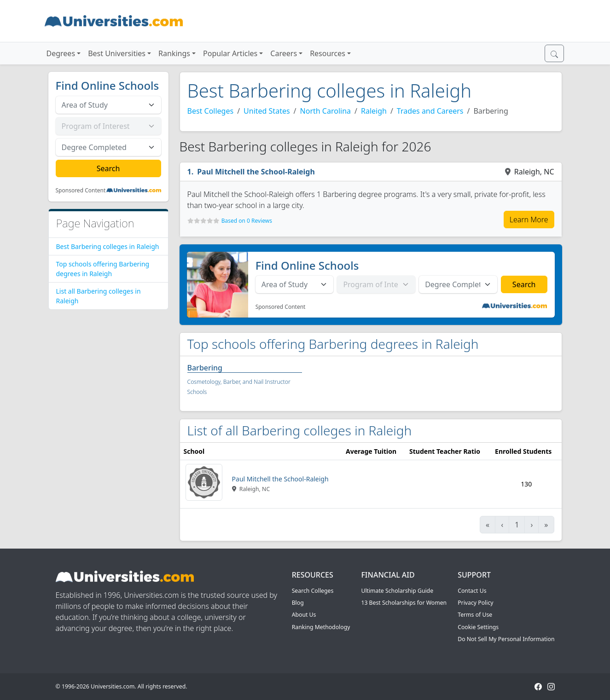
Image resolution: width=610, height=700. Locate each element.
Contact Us (472, 591)
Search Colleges (313, 591)
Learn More (529, 220)
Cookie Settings (478, 627)
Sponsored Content (81, 191)
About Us (304, 615)
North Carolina (325, 111)
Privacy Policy (475, 603)
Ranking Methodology (321, 627)
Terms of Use (475, 615)
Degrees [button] (61, 53)
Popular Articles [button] (230, 53)
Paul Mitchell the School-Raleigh (256, 172)
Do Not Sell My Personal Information (506, 639)
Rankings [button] (174, 53)
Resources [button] (328, 53)
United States (267, 111)
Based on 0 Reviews (247, 221)
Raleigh (374, 111)
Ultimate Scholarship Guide (397, 591)
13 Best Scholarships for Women (404, 603)
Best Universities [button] (117, 53)
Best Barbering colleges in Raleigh (108, 246)
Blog (298, 603)
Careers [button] (284, 53)
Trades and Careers (430, 111)
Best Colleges (211, 111)
